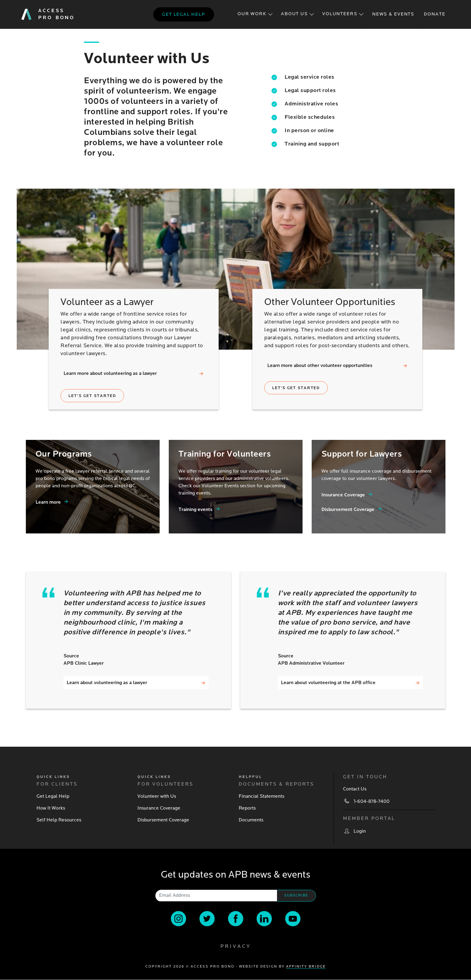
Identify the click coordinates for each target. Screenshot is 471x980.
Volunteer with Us (157, 796)
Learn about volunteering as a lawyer (107, 683)
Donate (435, 14)
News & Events (393, 14)
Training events (196, 509)
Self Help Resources (59, 820)
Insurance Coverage (343, 495)
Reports (247, 808)
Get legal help (184, 14)
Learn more (48, 502)
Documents (251, 820)
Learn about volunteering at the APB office (328, 683)
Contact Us (355, 789)
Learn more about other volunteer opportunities (320, 365)
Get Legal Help (53, 796)
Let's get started (92, 396)
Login (360, 831)
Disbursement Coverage (348, 509)
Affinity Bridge (306, 966)
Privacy (236, 946)
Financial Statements (261, 796)
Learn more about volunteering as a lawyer (110, 373)
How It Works (51, 808)
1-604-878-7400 (372, 801)
